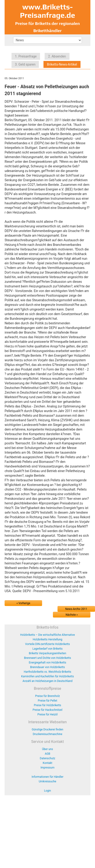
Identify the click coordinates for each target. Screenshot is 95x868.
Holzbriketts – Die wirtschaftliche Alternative (48, 635)
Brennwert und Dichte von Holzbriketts (47, 658)
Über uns (47, 749)
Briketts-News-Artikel (62, 64)
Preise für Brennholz (48, 696)
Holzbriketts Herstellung (47, 639)
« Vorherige (23, 603)
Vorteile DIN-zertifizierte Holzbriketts (47, 644)
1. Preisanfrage (26, 56)
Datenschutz (47, 758)
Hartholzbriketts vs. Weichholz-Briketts (47, 672)
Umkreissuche (48, 781)
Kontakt (47, 763)
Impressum (47, 768)
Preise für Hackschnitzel (47, 710)
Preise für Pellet (47, 701)
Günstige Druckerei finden (47, 729)
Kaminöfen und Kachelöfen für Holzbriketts (47, 676)
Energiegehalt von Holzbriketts (47, 663)
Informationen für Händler (48, 777)
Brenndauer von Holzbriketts (47, 667)
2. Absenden (57, 56)
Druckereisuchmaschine (47, 734)
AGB (47, 754)
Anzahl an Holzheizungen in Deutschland (47, 681)
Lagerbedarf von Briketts (47, 649)
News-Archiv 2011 (76, 609)
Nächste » (72, 615)
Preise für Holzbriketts (47, 705)
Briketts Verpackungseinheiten (47, 653)
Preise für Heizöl (48, 714)
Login (48, 791)
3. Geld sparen (25, 64)
